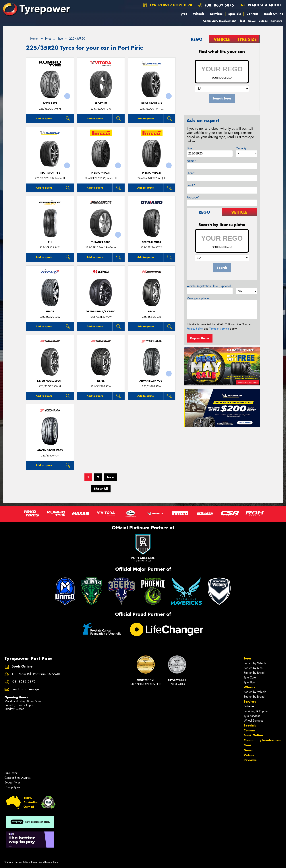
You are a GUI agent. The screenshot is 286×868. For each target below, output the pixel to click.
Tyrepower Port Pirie (168, 5)
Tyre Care (250, 677)
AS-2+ (152, 312)
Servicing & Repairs (256, 711)
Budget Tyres (12, 782)
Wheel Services (253, 721)
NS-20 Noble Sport (50, 381)
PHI (50, 242)
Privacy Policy (195, 329)
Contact (252, 14)
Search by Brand (254, 673)
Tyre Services (252, 716)
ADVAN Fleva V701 (152, 381)
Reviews (276, 21)
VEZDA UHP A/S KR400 (101, 312)
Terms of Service (219, 329)
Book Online (274, 14)
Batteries (249, 706)
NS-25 (101, 381)
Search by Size (253, 668)
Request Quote (200, 338)
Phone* (191, 173)
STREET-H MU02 (152, 242)
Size (189, 148)
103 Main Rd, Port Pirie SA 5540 (36, 674)
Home (32, 39)
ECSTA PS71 (50, 103)
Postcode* (193, 197)
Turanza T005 (101, 242)
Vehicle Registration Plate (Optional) (209, 286)
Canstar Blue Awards (18, 778)
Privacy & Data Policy (26, 862)
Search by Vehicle (255, 663)
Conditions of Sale (48, 862)
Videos (263, 21)
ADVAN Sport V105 (50, 450)
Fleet (242, 21)
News (252, 21)
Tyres (183, 14)
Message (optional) (199, 298)
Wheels (199, 14)
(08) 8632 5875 (220, 5)
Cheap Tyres (12, 787)
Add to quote (44, 118)
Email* (191, 185)
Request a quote (261, 5)
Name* (191, 161)
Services (216, 14)
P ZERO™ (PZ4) (101, 173)
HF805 (50, 312)
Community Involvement (219, 21)
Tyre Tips (249, 682)
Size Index (11, 773)
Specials (235, 14)
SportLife (101, 103)
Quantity (241, 148)
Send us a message (25, 689)
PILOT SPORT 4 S (152, 103)
